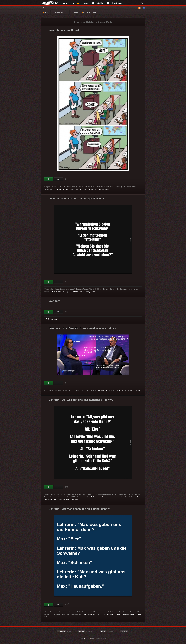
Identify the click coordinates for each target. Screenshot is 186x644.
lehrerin (133, 497)
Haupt (65, 3)
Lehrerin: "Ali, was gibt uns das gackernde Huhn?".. (81, 400)
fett (132, 390)
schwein (87, 189)
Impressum (90, 639)
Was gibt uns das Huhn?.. (65, 30)
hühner (107, 614)
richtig (94, 189)
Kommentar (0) (52, 319)
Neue (85, 3)
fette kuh (79, 189)
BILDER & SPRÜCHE (60, 12)
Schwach (58, 179)
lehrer (118, 497)
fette (108, 189)
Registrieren (58, 8)
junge (89, 292)
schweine (64, 617)
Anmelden (47, 8)
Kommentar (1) (58, 292)
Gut (49, 179)
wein (112, 497)
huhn (60, 499)
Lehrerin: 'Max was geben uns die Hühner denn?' (79, 509)
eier (55, 499)
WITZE (46, 12)
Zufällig (97, 3)
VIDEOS (75, 12)
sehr (50, 499)
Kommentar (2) (63, 189)
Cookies (83, 639)
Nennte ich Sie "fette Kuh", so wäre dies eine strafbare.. (83, 328)
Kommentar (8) (105, 390)
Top (75, 3)
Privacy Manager (100, 639)
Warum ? (54, 301)
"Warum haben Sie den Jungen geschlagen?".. (78, 199)
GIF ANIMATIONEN (89, 12)
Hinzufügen (114, 3)
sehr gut (101, 189)
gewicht (82, 292)
